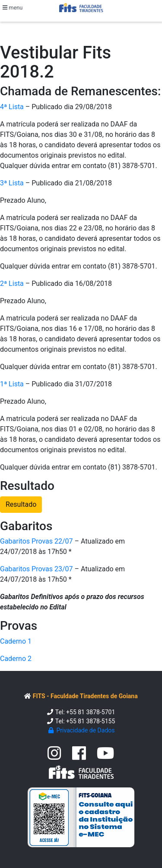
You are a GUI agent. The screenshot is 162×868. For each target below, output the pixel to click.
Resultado (21, 504)
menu (13, 8)
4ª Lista (12, 107)
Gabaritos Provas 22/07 (37, 541)
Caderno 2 (16, 659)
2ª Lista (12, 283)
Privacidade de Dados (81, 730)
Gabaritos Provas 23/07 (37, 569)
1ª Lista (12, 384)
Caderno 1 (16, 641)
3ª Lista (12, 183)
